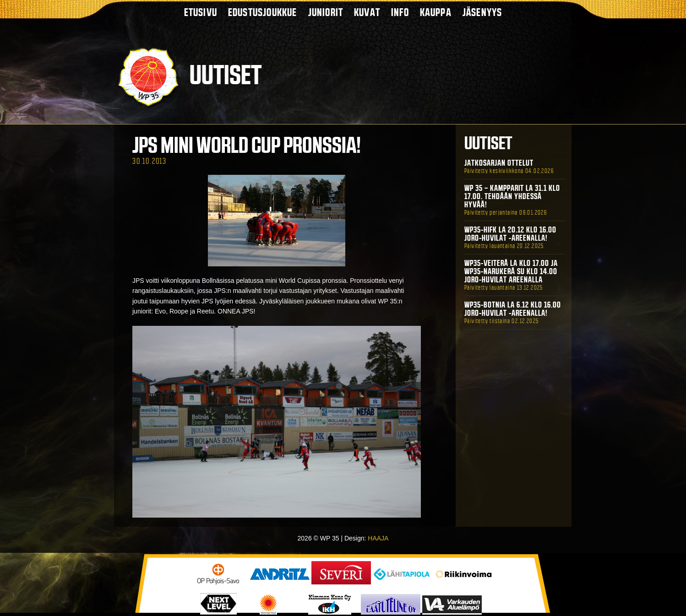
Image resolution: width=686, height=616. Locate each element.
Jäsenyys (482, 12)
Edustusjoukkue (263, 12)
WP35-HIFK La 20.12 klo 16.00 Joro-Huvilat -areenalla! (510, 234)
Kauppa (436, 12)
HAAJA (378, 538)
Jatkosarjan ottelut (499, 163)
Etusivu (201, 12)
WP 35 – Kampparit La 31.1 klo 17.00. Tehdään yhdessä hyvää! (512, 196)
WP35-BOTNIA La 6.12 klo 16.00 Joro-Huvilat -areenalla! (513, 309)
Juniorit (326, 12)
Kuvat (367, 12)
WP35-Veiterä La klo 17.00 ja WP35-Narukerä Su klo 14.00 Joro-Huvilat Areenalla (511, 271)
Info (400, 12)
